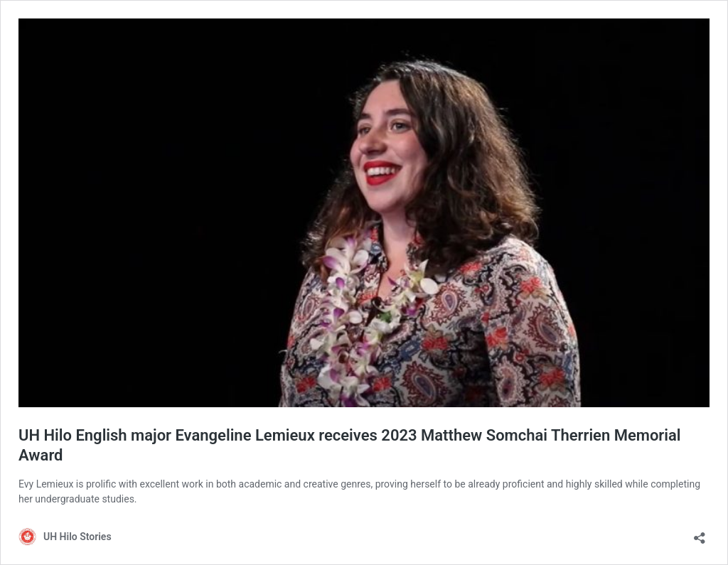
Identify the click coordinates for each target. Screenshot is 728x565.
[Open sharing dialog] (700, 533)
